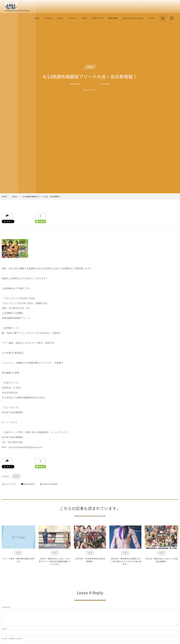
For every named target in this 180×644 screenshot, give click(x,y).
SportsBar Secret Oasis (133, 18)
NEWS (37, 18)
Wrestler (72, 18)
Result (60, 18)
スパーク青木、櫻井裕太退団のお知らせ (19, 561)
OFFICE (151, 18)
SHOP (84, 18)
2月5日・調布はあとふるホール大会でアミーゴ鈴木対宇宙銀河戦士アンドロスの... (55, 563)
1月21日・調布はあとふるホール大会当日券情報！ (161, 561)
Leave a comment (50, 484)
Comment (6, 607)
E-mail (4, 638)
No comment (29, 484)
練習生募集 (113, 18)
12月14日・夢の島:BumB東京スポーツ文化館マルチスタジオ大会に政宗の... (125, 563)
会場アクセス (98, 18)
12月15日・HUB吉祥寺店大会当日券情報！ (90, 561)
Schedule (48, 18)
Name (4, 629)
